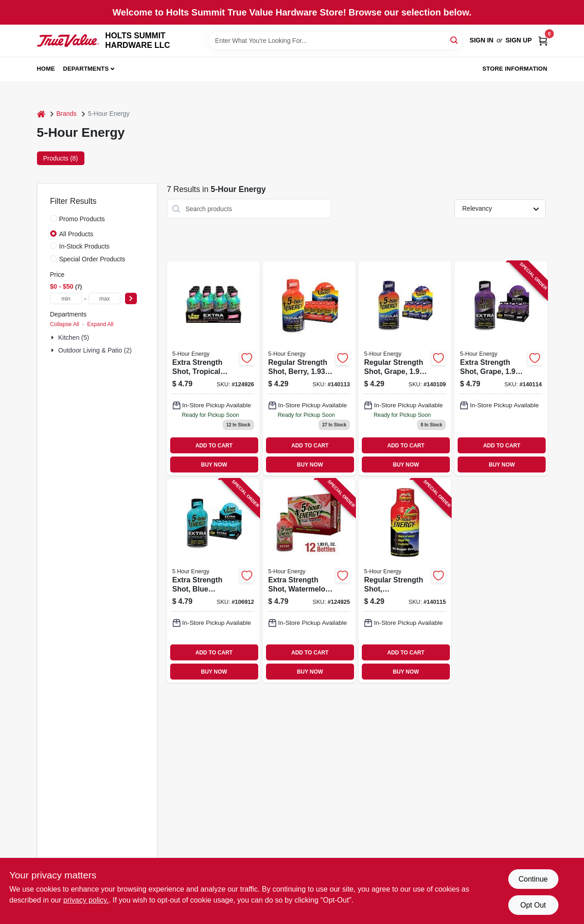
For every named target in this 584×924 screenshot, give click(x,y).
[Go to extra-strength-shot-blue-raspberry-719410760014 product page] (213, 581)
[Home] (41, 114)
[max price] (104, 298)
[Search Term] (335, 41)
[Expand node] (53, 337)
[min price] (66, 298)
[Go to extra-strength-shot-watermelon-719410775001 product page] (309, 581)
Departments (86, 69)
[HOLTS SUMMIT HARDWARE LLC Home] (68, 40)
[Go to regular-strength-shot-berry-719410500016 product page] (309, 369)
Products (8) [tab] (61, 158)
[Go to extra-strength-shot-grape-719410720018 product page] (501, 369)
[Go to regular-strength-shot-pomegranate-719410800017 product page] (405, 581)
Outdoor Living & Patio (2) (95, 350)
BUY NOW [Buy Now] (214, 465)
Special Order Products (92, 259)
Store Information (515, 69)
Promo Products (82, 219)
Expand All (100, 324)
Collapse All (65, 324)
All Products (76, 234)
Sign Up (519, 40)
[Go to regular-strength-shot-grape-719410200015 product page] (405, 369)
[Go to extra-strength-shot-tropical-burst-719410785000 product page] (213, 369)
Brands (67, 114)
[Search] (455, 40)
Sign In (481, 40)
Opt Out (533, 905)
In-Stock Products (85, 246)
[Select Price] (131, 298)
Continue (533, 879)
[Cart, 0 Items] (543, 40)
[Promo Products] (53, 218)
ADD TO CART (214, 446)
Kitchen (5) (74, 337)
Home (46, 69)
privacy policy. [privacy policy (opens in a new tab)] (86, 900)
